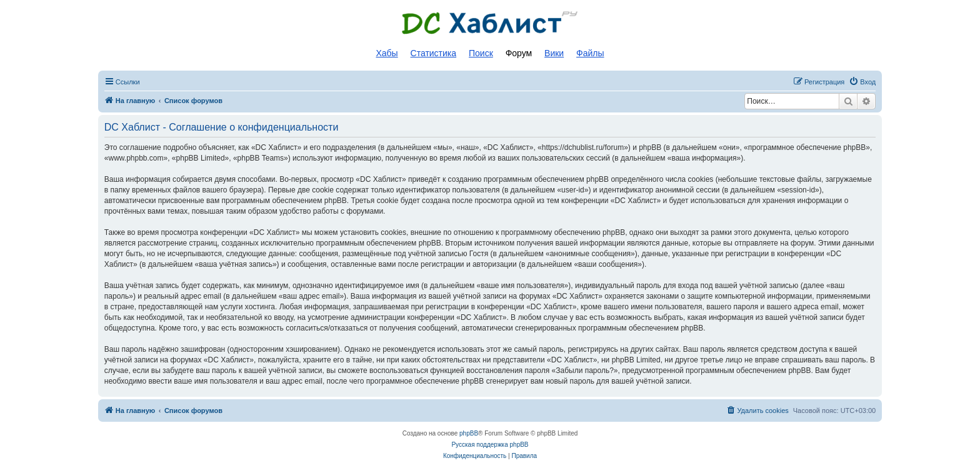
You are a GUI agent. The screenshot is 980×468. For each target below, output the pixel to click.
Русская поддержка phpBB (490, 445)
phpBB (469, 433)
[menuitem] (862, 82)
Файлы (590, 53)
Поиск (481, 53)
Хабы (387, 53)
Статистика (434, 53)
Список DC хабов (490, 23)
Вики (554, 53)
